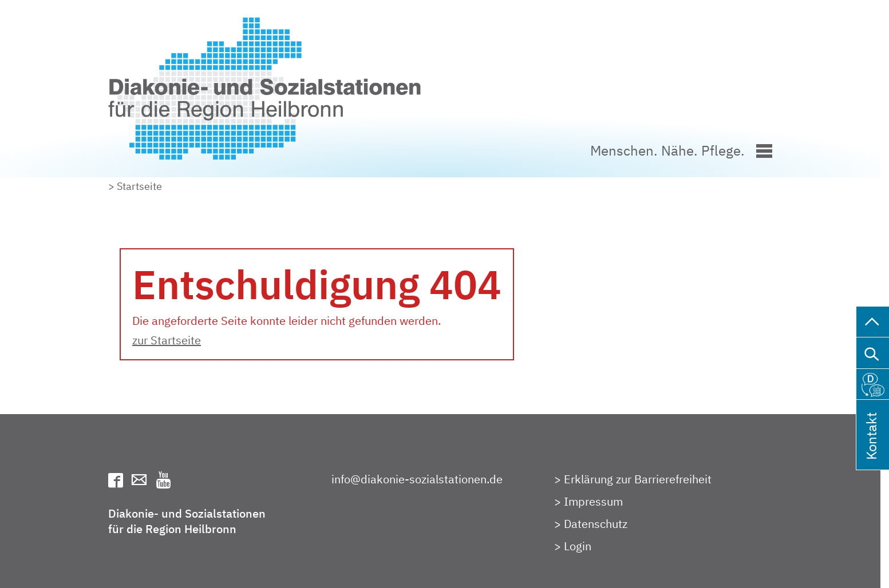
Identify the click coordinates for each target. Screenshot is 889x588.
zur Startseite (167, 340)
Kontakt (871, 451)
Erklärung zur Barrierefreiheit (638, 479)
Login (578, 546)
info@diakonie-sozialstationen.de (417, 479)
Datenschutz (596, 524)
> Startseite (135, 186)
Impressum (593, 501)
